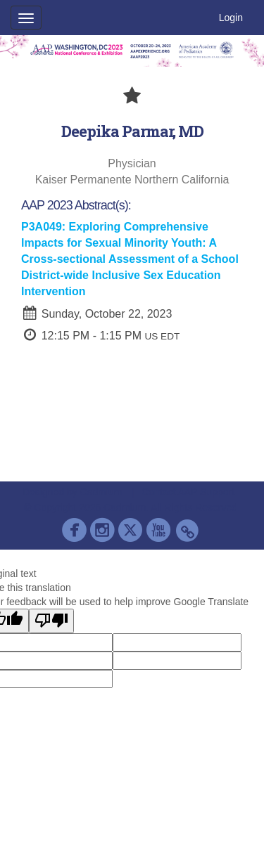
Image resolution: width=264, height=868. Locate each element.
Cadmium (101, 492)
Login (231, 18)
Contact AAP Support (188, 492)
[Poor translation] (51, 621)
